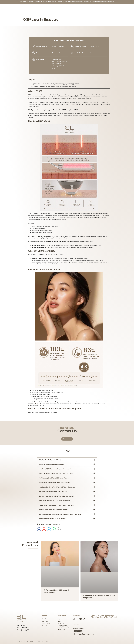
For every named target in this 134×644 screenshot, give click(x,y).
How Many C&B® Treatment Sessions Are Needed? (55, 469)
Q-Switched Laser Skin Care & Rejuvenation (56, 591)
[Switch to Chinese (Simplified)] (117, 7)
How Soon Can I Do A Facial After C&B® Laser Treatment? (57, 487)
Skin (36, 7)
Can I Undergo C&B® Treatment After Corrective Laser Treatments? (60, 514)
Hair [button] (46, 7)
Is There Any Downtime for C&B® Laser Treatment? (55, 483)
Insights (68, 7)
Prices (57, 7)
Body (51, 7)
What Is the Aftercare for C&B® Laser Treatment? (54, 501)
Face (41, 7)
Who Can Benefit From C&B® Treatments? (52, 460)
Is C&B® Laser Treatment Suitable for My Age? (54, 510)
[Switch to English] (114, 7)
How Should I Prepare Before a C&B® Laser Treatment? (56, 505)
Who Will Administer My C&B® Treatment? (52, 519)
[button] (93, 7)
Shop (62, 7)
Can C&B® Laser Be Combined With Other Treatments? (56, 496)
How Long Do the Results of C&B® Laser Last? (54, 492)
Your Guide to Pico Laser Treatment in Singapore (99, 597)
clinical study (34, 404)
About (30, 7)
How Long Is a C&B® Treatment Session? (52, 464)
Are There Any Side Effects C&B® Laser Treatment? (55, 478)
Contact (75, 7)
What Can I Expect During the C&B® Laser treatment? (56, 474)
